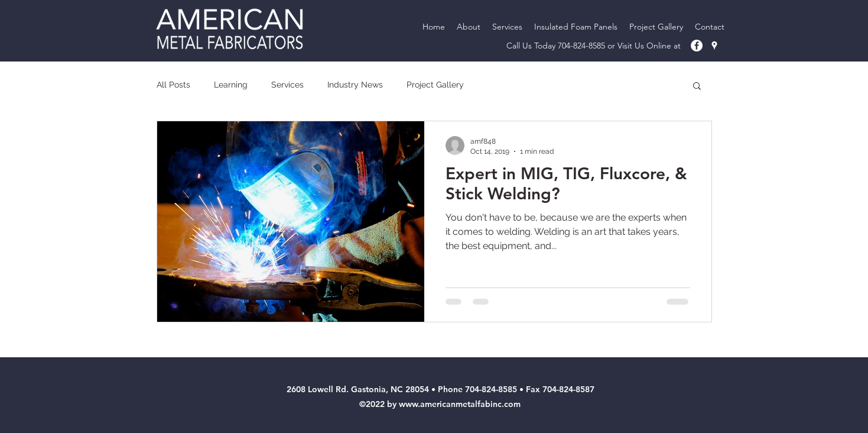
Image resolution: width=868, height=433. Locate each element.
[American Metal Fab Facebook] (697, 46)
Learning (231, 85)
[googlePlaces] (714, 46)
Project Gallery (435, 85)
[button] (697, 87)
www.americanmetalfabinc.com (460, 404)
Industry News (355, 85)
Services (287, 85)
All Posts (173, 85)
